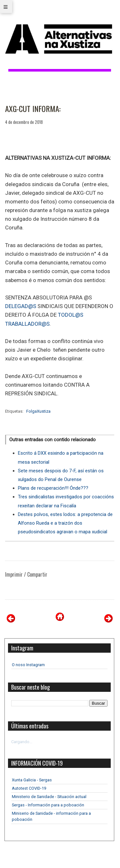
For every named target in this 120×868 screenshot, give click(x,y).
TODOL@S (71, 315)
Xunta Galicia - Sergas (32, 780)
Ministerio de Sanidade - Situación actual (49, 797)
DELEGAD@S (21, 306)
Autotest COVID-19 (29, 788)
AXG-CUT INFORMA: (33, 109)
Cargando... (22, 742)
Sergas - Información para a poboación (48, 805)
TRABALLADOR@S (27, 324)
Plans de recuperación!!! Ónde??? (53, 488)
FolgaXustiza (38, 411)
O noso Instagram (28, 665)
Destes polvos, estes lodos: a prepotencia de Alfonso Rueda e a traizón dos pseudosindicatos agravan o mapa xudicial (65, 523)
